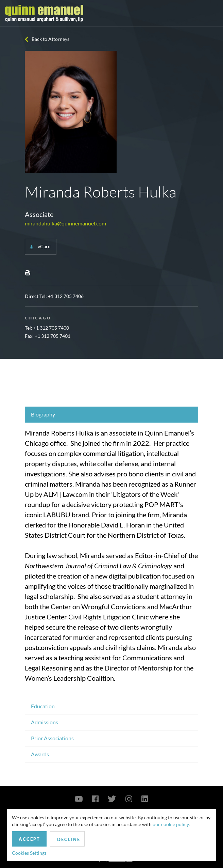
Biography (43, 414)
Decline (69, 839)
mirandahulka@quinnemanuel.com (65, 223)
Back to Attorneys (50, 39)
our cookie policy (171, 824)
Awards (40, 754)
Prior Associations (52, 738)
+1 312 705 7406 (66, 296)
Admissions (45, 722)
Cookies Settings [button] (29, 853)
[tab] (112, 415)
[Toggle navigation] (212, 13)
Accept (29, 839)
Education (43, 706)
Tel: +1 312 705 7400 (47, 328)
